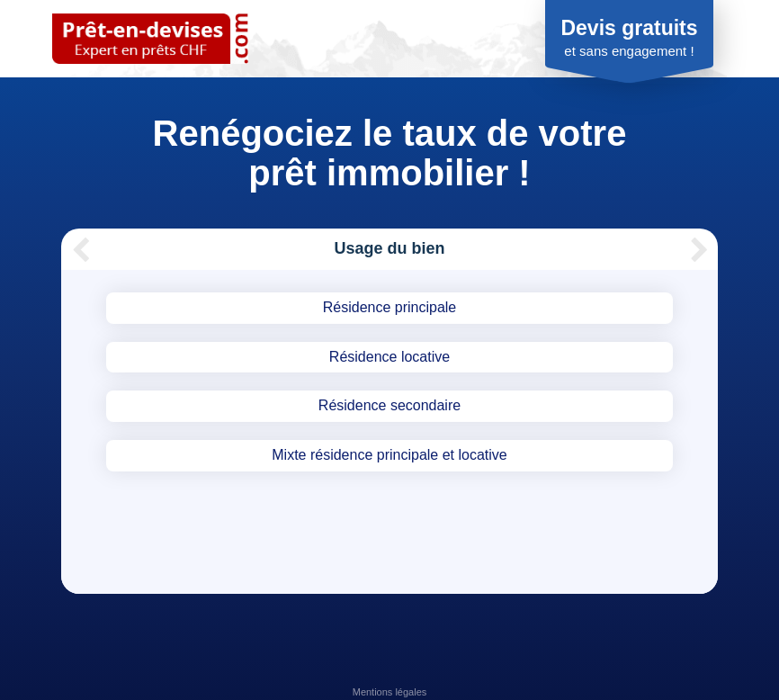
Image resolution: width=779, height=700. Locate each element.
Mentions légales (390, 692)
